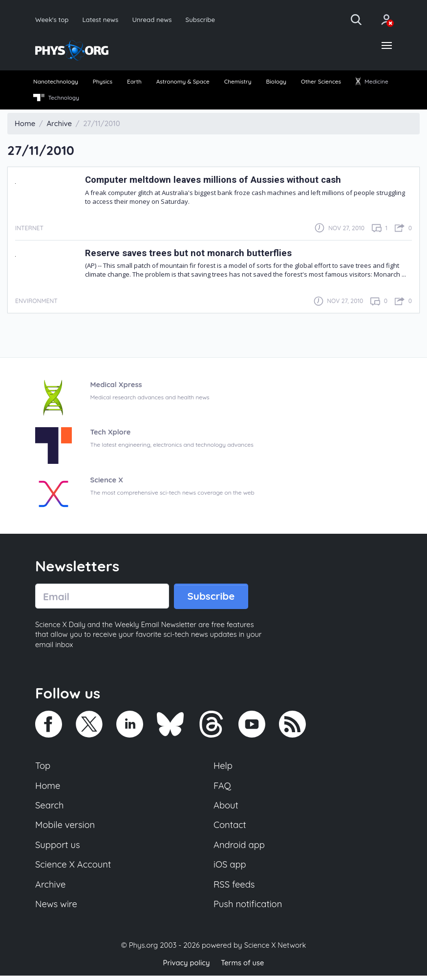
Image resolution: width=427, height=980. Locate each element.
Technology (56, 99)
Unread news (154, 19)
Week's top (52, 19)
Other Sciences (321, 82)
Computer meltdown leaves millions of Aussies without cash (216, 181)
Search (50, 808)
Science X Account (74, 869)
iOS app (230, 869)
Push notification (248, 909)
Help (223, 768)
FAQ (223, 788)
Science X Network (275, 950)
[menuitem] (56, 83)
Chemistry (238, 82)
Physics (103, 82)
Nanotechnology (56, 82)
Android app (240, 849)
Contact (230, 828)
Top (43, 768)
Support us (58, 849)
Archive (51, 889)
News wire (57, 909)
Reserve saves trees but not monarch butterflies (191, 254)
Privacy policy (186, 968)
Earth (134, 82)
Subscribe (203, 19)
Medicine (372, 82)
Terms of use (243, 968)
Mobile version (66, 828)
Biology (276, 82)
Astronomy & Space (183, 82)
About (226, 808)
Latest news (101, 19)
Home (48, 788)
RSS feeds (235, 889)
